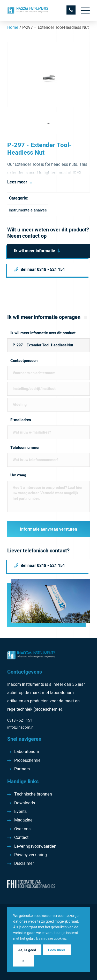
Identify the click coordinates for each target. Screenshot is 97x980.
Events (20, 812)
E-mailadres (21, 420)
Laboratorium (27, 752)
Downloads (25, 803)
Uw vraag (18, 475)
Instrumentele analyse (28, 210)
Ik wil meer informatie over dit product (43, 333)
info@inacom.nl (21, 727)
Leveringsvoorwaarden (35, 846)
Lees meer (17, 182)
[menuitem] (83, 10)
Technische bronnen (33, 794)
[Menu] (83, 10)
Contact (21, 838)
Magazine (23, 820)
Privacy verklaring (31, 855)
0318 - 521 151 (20, 720)
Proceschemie (27, 760)
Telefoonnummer (25, 448)
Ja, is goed (27, 950)
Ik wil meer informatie (35, 251)
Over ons (22, 829)
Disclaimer (24, 864)
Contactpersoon (24, 361)
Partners (22, 769)
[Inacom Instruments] (40, 10)
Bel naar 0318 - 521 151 (43, 270)
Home (13, 28)
